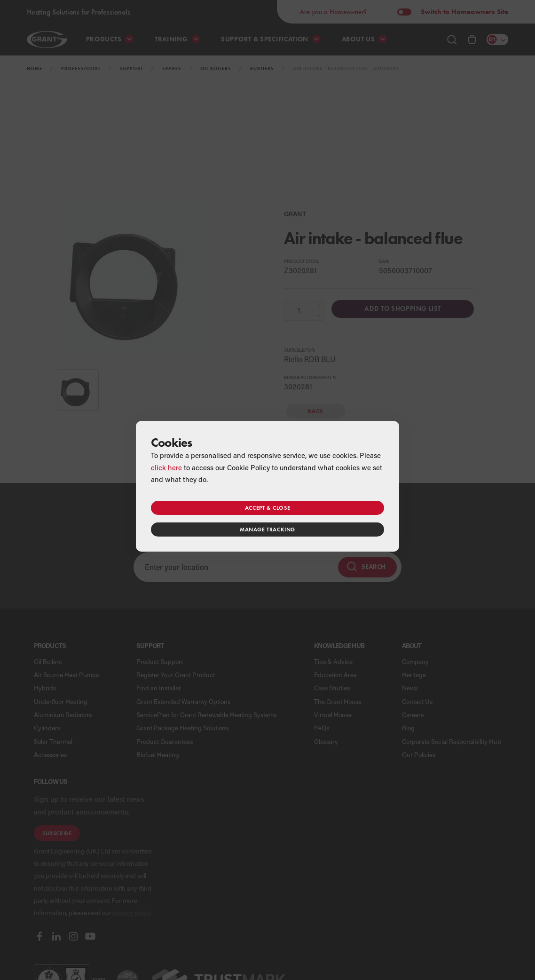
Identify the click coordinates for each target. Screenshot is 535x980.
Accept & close (267, 508)
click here (166, 467)
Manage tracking (267, 529)
